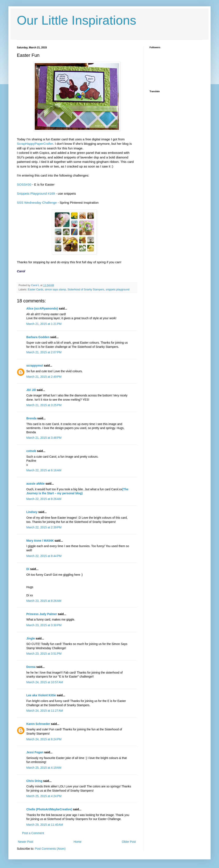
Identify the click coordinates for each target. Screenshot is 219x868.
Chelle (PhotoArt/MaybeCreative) (49, 809)
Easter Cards (36, 290)
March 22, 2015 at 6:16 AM (44, 470)
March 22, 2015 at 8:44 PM (44, 556)
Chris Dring (34, 781)
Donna (31, 667)
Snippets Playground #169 (36, 193)
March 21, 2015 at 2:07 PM (44, 352)
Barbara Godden (38, 337)
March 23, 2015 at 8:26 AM (44, 601)
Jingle (31, 638)
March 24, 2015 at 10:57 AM (45, 682)
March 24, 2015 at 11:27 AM (45, 711)
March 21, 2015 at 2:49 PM (44, 377)
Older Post (129, 842)
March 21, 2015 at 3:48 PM (44, 438)
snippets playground (118, 290)
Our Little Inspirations (77, 20)
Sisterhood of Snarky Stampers (86, 290)
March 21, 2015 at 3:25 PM (44, 405)
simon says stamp (55, 290)
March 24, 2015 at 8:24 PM (44, 739)
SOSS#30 (25, 184)
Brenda (31, 418)
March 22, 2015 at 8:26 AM (44, 499)
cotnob (31, 451)
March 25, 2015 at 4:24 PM (44, 796)
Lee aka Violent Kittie (41, 695)
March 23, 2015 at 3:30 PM (44, 625)
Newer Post (25, 842)
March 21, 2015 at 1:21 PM (44, 324)
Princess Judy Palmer (42, 614)
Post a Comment (33, 833)
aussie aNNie (35, 484)
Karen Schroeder (38, 724)
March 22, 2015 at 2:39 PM (44, 527)
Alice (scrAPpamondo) (42, 308)
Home (77, 842)
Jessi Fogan (35, 752)
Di (28, 569)
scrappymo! (35, 366)
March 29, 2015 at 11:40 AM (45, 825)
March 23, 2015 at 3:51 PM (44, 654)
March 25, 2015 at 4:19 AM (44, 768)
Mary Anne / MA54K (40, 541)
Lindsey (32, 512)
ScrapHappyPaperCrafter (35, 144)
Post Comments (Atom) (50, 849)
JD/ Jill (31, 390)
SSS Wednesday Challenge (37, 203)
